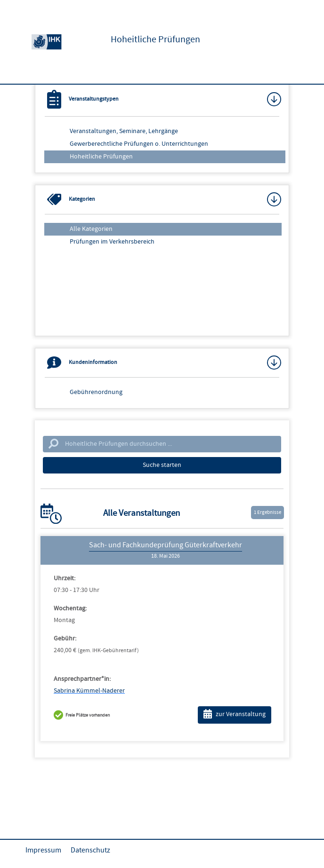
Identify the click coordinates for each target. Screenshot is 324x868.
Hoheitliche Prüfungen (101, 157)
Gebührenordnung (96, 392)
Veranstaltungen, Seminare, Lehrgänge (124, 131)
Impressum (43, 850)
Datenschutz (90, 850)
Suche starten (162, 465)
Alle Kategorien (91, 229)
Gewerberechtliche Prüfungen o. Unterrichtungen (139, 144)
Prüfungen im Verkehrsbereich (112, 242)
